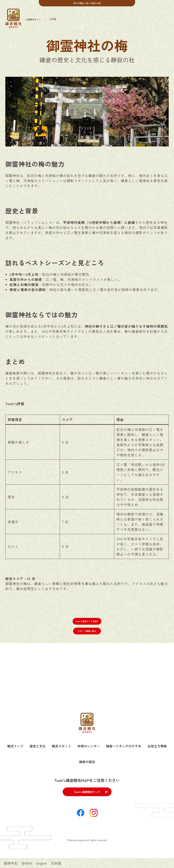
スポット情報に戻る (87, 631)
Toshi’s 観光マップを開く (87, 621)
